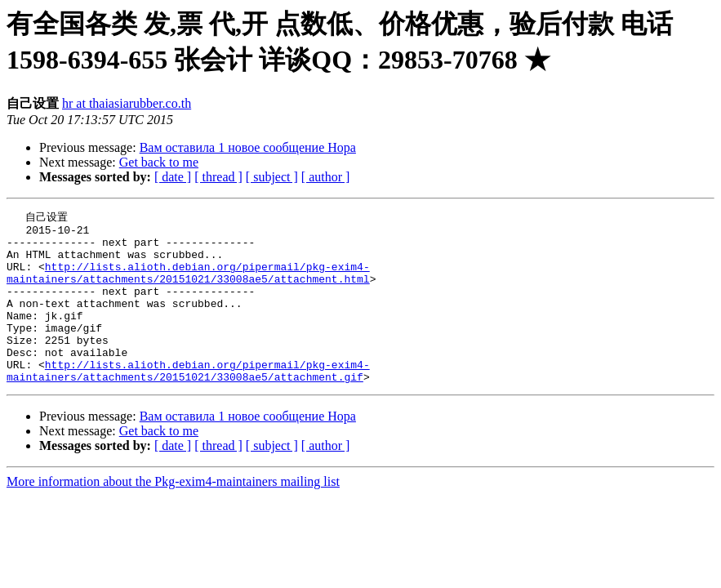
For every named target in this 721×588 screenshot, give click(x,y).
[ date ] (173, 177)
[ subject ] (272, 177)
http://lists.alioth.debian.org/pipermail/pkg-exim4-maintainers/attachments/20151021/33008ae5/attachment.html (188, 284)
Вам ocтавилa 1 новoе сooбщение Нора (248, 147)
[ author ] (326, 177)
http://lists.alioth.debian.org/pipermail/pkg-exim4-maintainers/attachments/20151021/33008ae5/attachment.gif (188, 402)
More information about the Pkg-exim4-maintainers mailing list (173, 514)
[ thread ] (218, 177)
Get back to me (159, 162)
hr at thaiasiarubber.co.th (127, 103)
